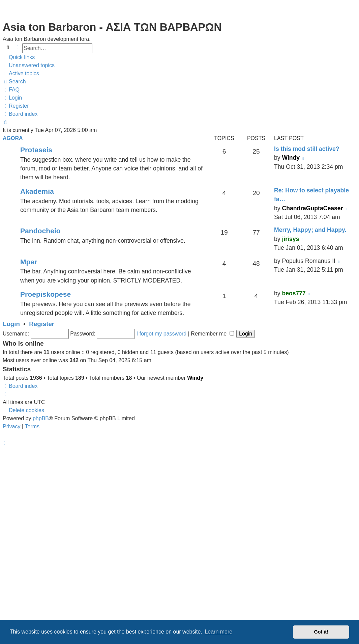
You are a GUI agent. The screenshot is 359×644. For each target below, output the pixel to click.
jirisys (290, 239)
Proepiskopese (46, 294)
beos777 (294, 293)
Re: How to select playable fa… (311, 195)
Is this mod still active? (307, 149)
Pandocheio (40, 231)
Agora (13, 138)
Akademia (37, 191)
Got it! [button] (321, 632)
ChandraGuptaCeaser (312, 208)
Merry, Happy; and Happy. (310, 230)
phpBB (41, 418)
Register (42, 324)
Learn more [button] (218, 632)
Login (11, 324)
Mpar (29, 262)
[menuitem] (29, 65)
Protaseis (36, 150)
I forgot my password (162, 334)
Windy (291, 158)
